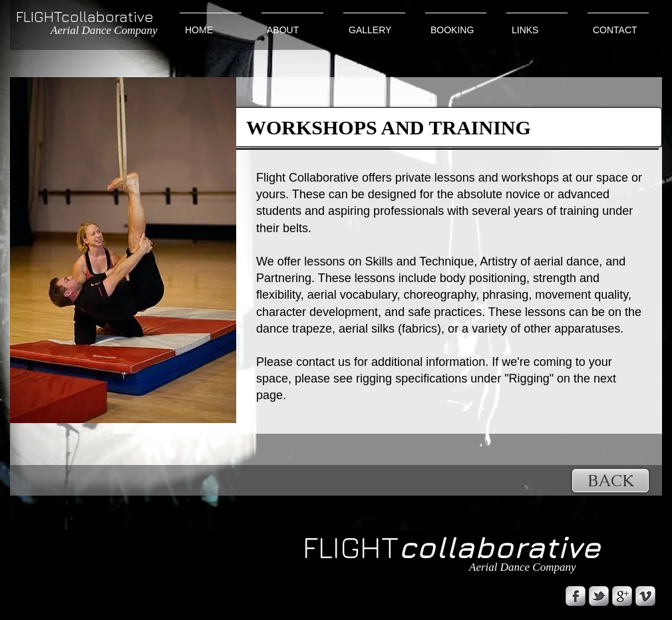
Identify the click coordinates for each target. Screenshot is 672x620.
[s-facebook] (576, 596)
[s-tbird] (599, 596)
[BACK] (610, 481)
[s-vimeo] (645, 596)
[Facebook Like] (96, 592)
